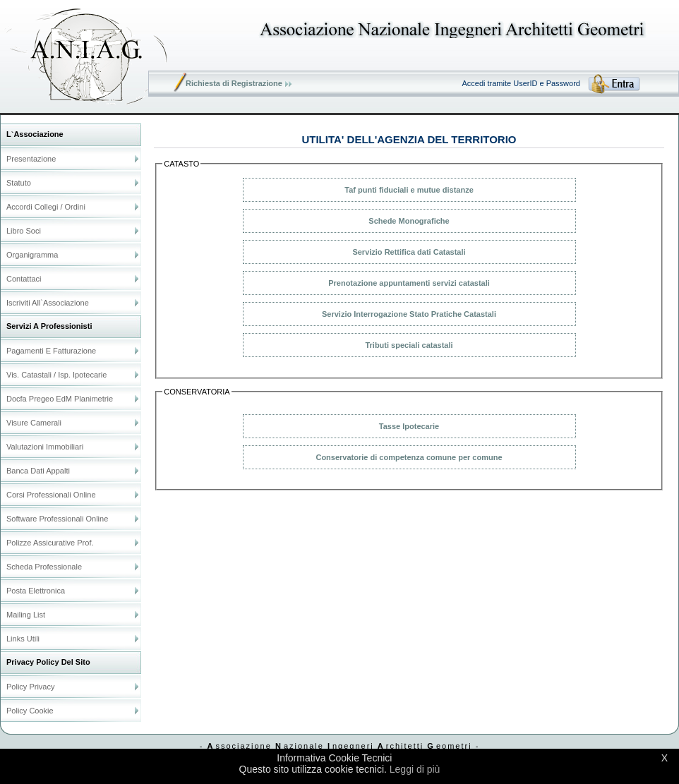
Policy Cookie (30, 711)
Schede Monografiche (409, 221)
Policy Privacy (30, 687)
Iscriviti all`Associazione (48, 303)
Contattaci (24, 279)
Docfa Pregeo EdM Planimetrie (60, 399)
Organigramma (32, 255)
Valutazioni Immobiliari (45, 447)
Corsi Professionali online (51, 495)
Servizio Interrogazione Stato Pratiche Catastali (409, 314)
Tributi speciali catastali (409, 345)
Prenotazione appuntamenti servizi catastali (409, 283)
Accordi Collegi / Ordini (46, 207)
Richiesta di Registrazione (234, 83)
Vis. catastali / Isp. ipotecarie (56, 375)
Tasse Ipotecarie (409, 426)
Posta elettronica (36, 591)
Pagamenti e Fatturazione (51, 351)
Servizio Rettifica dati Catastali (409, 252)
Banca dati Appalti (38, 471)
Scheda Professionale (44, 567)
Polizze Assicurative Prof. (50, 543)
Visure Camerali (34, 423)
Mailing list (26, 615)
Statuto (19, 183)
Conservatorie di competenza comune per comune (409, 457)
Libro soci (24, 231)
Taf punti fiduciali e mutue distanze (409, 190)
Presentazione (31, 159)
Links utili (23, 639)
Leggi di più (415, 769)
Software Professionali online (57, 519)
